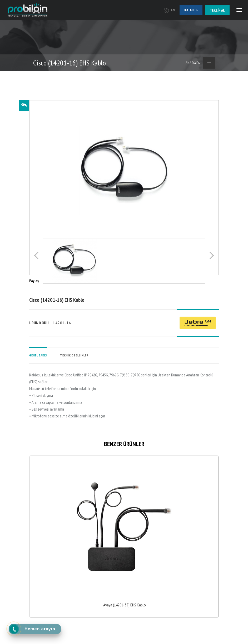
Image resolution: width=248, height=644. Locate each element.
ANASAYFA (193, 63)
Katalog (191, 10)
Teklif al (217, 10)
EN (169, 10)
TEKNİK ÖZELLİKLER (74, 355)
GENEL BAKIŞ (38, 355)
